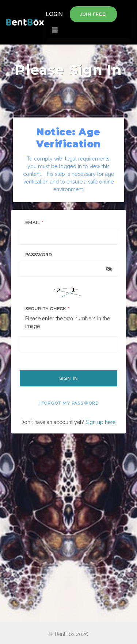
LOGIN (54, 14)
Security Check (47, 309)
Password (39, 255)
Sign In (68, 378)
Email (34, 223)
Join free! (93, 14)
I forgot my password (69, 403)
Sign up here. (101, 422)
